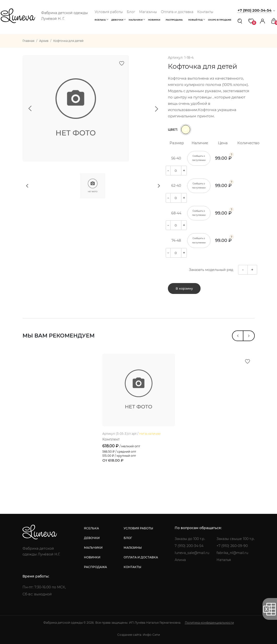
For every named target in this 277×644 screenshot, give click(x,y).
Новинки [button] (154, 20)
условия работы (138, 528)
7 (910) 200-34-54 (189, 546)
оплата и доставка (141, 557)
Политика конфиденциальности (209, 623)
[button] (262, 21)
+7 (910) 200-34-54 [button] (255, 10)
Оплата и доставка (177, 12)
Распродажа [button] (174, 20)
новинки (92, 557)
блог (128, 538)
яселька (91, 528)
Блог (131, 12)
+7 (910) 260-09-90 (232, 546)
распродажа (95, 567)
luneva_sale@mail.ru (192, 553)
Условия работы (109, 12)
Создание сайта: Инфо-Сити (139, 635)
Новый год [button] (195, 20)
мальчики (93, 548)
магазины (133, 548)
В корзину (184, 288)
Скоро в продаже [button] (220, 20)
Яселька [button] (100, 20)
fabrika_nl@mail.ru (232, 553)
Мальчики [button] (136, 20)
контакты (132, 567)
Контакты (205, 12)
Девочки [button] (117, 20)
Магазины (148, 12)
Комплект (111, 439)
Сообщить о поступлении (199, 158)
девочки (92, 538)
